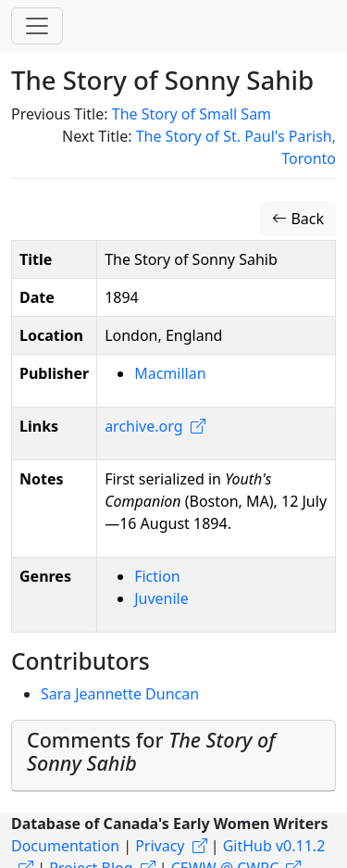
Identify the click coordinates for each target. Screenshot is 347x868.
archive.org (143, 426)
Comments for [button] (151, 752)
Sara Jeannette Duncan (120, 694)
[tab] (173, 756)
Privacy (160, 846)
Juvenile (161, 598)
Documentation (65, 846)
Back (298, 219)
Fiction (157, 576)
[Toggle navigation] (37, 26)
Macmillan (170, 373)
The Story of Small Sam (192, 114)
